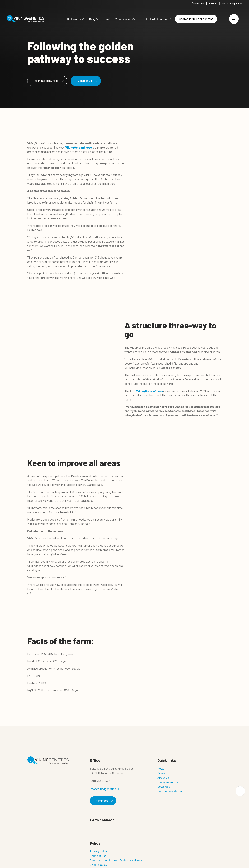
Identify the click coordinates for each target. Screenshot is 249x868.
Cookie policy (98, 865)
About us (163, 777)
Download (164, 786)
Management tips (168, 782)
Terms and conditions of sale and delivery (116, 861)
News (161, 768)
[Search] (196, 19)
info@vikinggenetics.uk (105, 789)
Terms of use (98, 856)
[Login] (222, 19)
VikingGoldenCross (50, 81)
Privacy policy (99, 852)
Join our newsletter (170, 791)
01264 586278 (103, 781)
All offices (104, 801)
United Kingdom (231, 3)
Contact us (91, 81)
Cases (161, 773)
